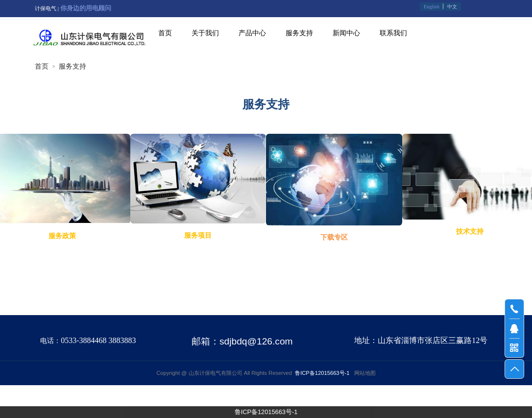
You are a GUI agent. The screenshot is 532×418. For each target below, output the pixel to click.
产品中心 (252, 33)
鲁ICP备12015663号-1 (266, 412)
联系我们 (393, 33)
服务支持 (299, 33)
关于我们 (205, 33)
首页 (165, 33)
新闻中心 (346, 33)
